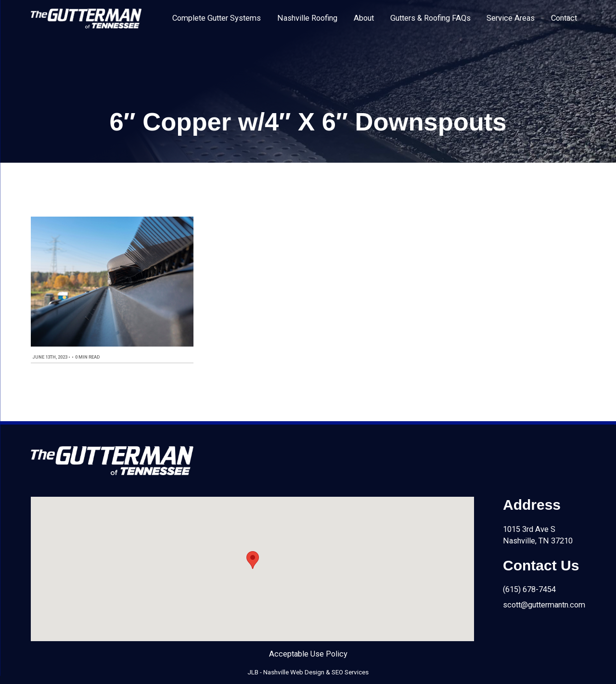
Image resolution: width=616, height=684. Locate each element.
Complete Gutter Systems (217, 18)
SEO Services (350, 672)
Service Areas (511, 18)
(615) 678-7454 (529, 589)
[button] (253, 560)
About (364, 18)
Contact (564, 18)
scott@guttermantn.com (544, 605)
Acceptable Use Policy (308, 654)
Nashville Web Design (294, 672)
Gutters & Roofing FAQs (430, 18)
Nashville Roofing (307, 18)
